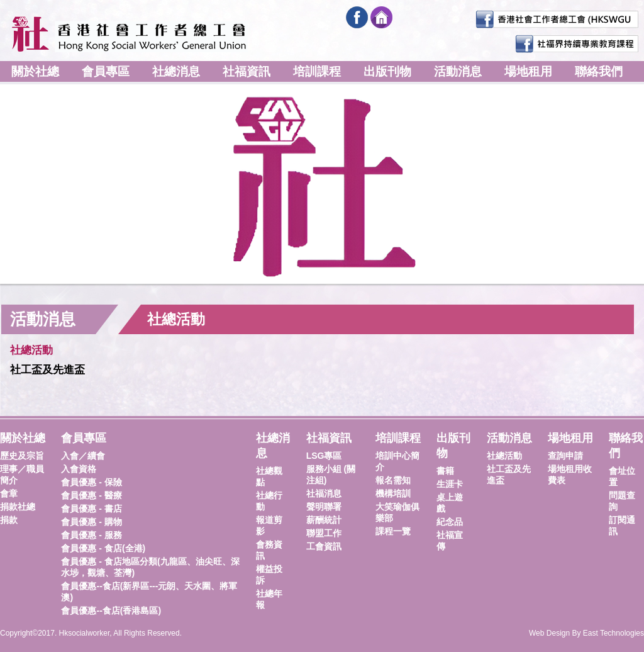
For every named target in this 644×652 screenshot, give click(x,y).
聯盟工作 (324, 533)
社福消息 (324, 493)
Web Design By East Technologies (586, 633)
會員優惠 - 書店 (91, 509)
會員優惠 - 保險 (91, 482)
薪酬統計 (324, 520)
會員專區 (106, 71)
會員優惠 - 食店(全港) (103, 548)
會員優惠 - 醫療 (91, 495)
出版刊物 (387, 71)
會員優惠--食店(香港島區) (111, 610)
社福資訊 (247, 71)
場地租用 (528, 71)
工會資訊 (324, 546)
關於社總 (35, 71)
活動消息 (458, 71)
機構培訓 (393, 493)
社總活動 (31, 350)
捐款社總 (18, 507)
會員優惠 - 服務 (91, 535)
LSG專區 (324, 456)
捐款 (9, 520)
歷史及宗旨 (22, 456)
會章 (9, 493)
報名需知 (393, 480)
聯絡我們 (599, 71)
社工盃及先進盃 (47, 370)
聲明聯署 (324, 507)
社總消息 (176, 71)
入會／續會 (83, 456)
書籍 (445, 471)
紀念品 (450, 522)
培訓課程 (317, 71)
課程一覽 (393, 531)
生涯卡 (450, 484)
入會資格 (79, 469)
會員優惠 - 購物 (91, 522)
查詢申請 (565, 456)
